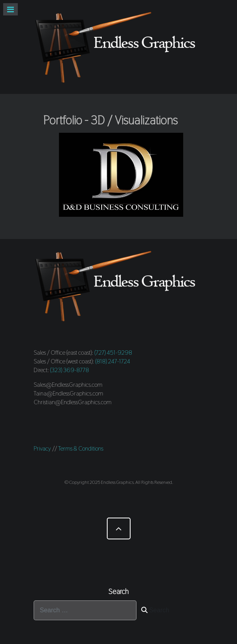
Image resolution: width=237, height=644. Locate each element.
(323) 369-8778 (70, 370)
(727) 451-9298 (113, 353)
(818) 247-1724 (113, 361)
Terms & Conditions (81, 448)
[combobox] (85, 610)
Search (155, 610)
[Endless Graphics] (119, 47)
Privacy (42, 448)
